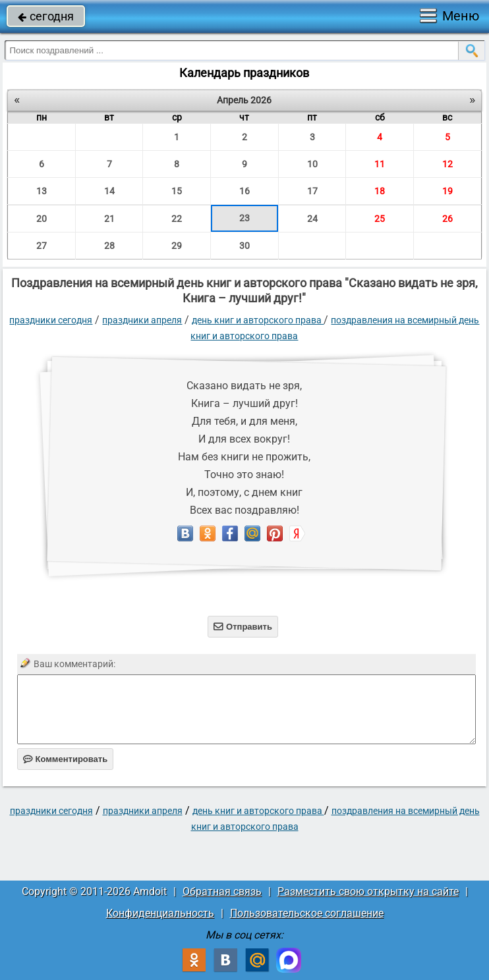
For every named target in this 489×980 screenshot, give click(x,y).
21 (109, 219)
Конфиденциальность (160, 913)
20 (42, 219)
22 (177, 219)
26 (447, 219)
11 (380, 164)
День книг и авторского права (258, 320)
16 (244, 191)
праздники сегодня (51, 320)
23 (244, 218)
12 (447, 164)
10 (312, 164)
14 (109, 191)
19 (447, 191)
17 (312, 191)
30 (244, 246)
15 (177, 191)
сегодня (46, 16)
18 (380, 191)
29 (177, 246)
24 (312, 219)
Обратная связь (222, 891)
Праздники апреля (142, 320)
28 (109, 246)
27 (42, 246)
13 (42, 191)
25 (380, 219)
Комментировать (66, 759)
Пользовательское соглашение (307, 913)
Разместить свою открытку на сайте (368, 891)
